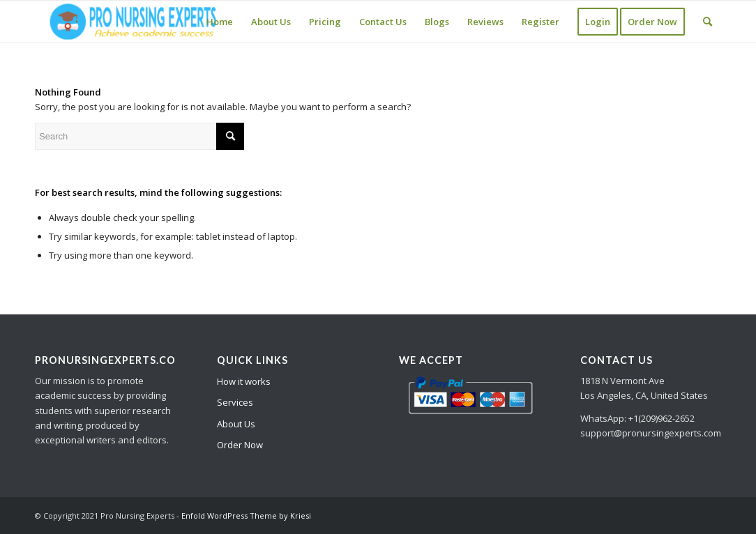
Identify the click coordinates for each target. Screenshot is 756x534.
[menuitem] (220, 22)
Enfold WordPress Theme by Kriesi (246, 516)
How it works (244, 381)
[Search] (708, 22)
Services (235, 402)
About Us (236, 424)
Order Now (240, 445)
